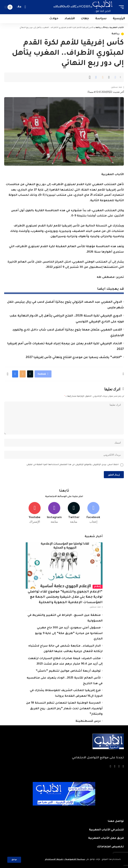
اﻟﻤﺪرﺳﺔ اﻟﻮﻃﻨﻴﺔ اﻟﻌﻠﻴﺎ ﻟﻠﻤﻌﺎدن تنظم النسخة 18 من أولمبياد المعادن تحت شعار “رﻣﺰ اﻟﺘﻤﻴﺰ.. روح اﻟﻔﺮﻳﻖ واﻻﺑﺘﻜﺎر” (64, 709)
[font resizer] (20, 7)
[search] (25, 7)
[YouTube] (115, 767)
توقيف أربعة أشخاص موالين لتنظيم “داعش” (68, 671)
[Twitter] (74, 513)
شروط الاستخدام (54, 860)
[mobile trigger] (120, 7)
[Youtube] (35, 513)
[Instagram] (54, 513)
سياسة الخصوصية (75, 860)
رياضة (116, 34)
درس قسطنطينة (88, 721)
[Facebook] (93, 513)
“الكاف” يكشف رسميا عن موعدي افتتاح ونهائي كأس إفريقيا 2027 (74, 358)
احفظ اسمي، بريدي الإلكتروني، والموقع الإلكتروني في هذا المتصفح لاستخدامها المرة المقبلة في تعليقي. (72, 465)
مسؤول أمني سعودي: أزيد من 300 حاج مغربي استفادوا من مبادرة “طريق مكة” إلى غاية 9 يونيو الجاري (69, 633)
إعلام (98, 587)
